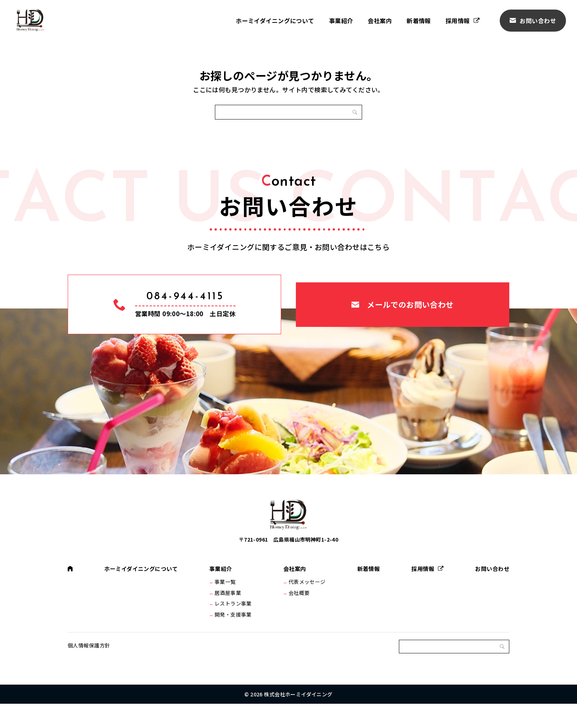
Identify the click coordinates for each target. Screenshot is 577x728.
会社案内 (380, 21)
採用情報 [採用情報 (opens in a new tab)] (458, 21)
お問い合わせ (538, 21)
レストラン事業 (235, 622)
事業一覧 (227, 597)
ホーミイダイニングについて (275, 21)
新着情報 (419, 21)
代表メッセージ (307, 597)
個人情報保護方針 (89, 670)
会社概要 (299, 610)
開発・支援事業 (235, 635)
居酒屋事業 (229, 610)
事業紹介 (341, 21)
